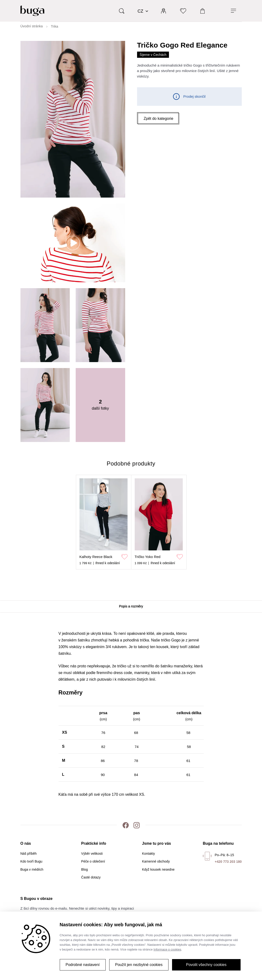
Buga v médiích (32, 869)
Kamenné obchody (156, 861)
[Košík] (203, 11)
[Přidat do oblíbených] (124, 557)
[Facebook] (126, 825)
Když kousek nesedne (158, 869)
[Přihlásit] (163, 11)
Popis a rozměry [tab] (131, 606)
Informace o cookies (167, 949)
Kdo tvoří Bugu (32, 861)
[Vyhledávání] (122, 11)
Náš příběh (29, 854)
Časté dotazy (91, 877)
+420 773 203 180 (228, 862)
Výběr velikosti (92, 854)
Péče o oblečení (93, 861)
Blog (84, 869)
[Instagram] (137, 825)
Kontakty (148, 854)
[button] (159, 119)
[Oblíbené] (183, 11)
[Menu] (233, 11)
